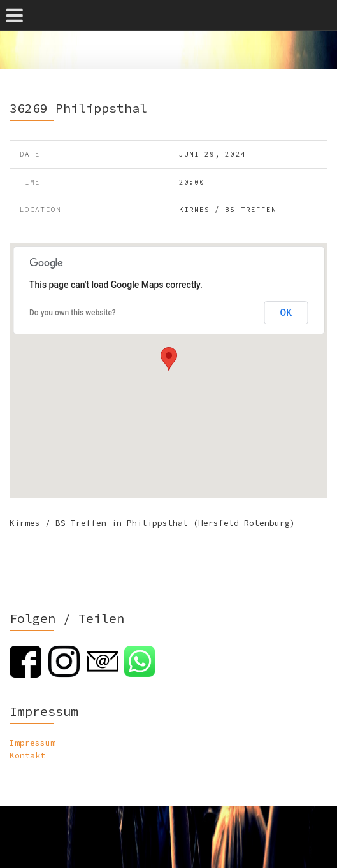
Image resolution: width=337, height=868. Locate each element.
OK (286, 313)
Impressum (32, 743)
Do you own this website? (73, 313)
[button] (169, 359)
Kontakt (27, 756)
